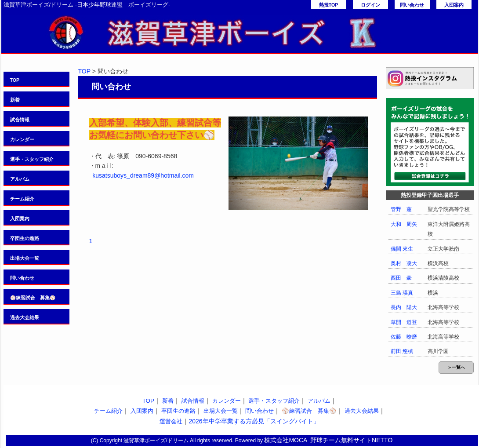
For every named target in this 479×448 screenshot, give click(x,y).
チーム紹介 (22, 199)
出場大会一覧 (25, 258)
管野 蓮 (401, 209)
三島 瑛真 (402, 293)
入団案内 (454, 5)
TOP (15, 80)
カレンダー (22, 139)
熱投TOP (329, 5)
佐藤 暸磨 (404, 337)
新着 (15, 100)
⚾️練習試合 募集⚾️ (33, 298)
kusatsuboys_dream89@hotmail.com (143, 175)
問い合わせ (412, 5)
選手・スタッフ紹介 (32, 159)
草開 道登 (404, 322)
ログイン (370, 5)
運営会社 (171, 421)
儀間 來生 (402, 249)
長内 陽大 (404, 307)
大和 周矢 (404, 224)
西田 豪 (401, 278)
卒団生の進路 (25, 238)
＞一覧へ (456, 367)
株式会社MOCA (286, 440)
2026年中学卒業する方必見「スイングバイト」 (254, 421)
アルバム (20, 179)
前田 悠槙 (402, 351)
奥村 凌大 (404, 263)
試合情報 (20, 120)
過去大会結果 (25, 317)
